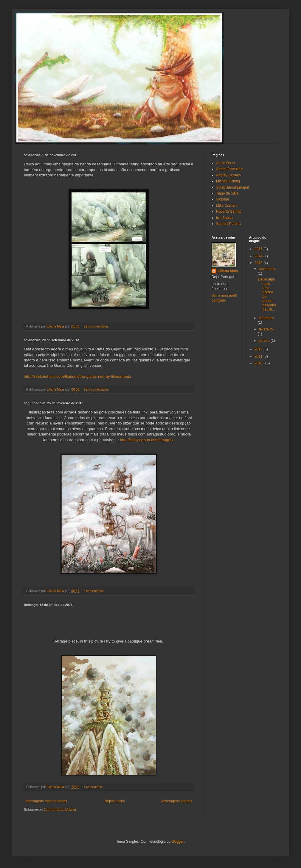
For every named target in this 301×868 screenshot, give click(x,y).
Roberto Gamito (229, 211)
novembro (267, 269)
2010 (259, 363)
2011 (259, 356)
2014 (259, 256)
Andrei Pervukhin (230, 169)
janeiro (264, 341)
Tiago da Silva (227, 193)
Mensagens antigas (177, 801)
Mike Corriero (227, 206)
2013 (259, 263)
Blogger (178, 842)
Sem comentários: (97, 326)
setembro (266, 318)
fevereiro (266, 329)
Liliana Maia (228, 271)
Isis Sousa (224, 218)
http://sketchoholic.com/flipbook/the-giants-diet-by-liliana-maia (77, 376)
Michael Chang (228, 181)
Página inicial (114, 801)
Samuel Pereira (228, 224)
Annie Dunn (225, 163)
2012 (259, 349)
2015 (259, 249)
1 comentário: (94, 787)
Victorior (223, 199)
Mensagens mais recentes (46, 801)
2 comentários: (94, 591)
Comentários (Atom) (60, 810)
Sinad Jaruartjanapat (233, 187)
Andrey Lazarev (229, 175)
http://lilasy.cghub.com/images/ (147, 440)
